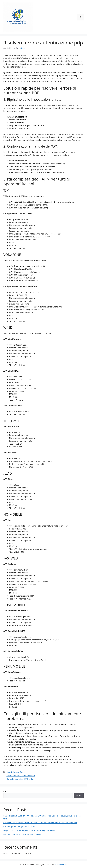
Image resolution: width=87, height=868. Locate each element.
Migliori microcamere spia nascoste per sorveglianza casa (29, 830)
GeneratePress (61, 864)
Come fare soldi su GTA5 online (20, 779)
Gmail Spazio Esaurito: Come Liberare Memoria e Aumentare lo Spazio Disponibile (40, 823)
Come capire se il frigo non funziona (20, 826)
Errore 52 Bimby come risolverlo (21, 776)
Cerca (6, 791)
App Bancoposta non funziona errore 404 (22, 834)
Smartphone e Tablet (16, 772)
